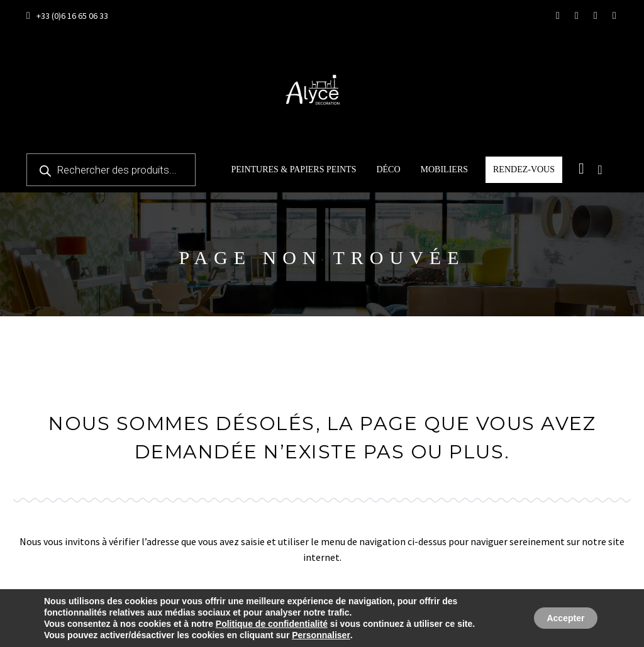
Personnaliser (321, 635)
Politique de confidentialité (272, 624)
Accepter (560, 618)
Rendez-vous (524, 169)
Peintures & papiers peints (293, 169)
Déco (388, 169)
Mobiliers (444, 169)
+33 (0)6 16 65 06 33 (72, 16)
